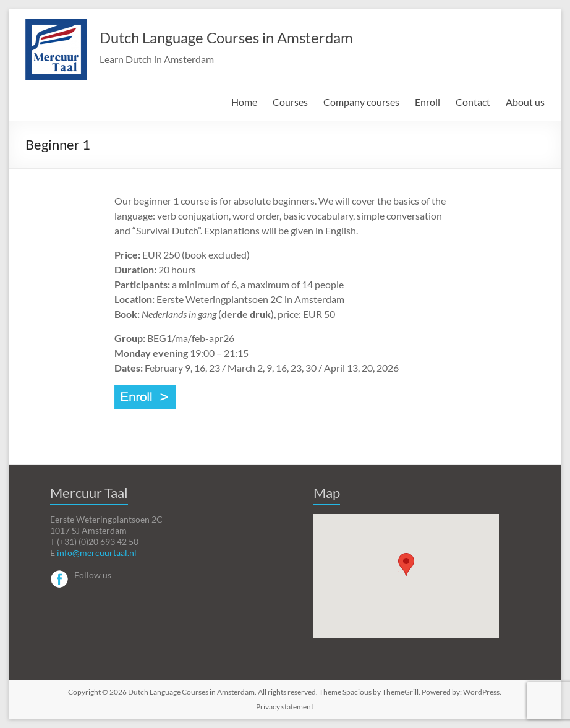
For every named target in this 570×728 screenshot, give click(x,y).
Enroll (427, 102)
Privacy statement (285, 707)
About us (525, 102)
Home (244, 102)
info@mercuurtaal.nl (97, 553)
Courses (290, 102)
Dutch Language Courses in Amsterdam (226, 37)
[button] (406, 564)
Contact (473, 102)
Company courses (361, 102)
